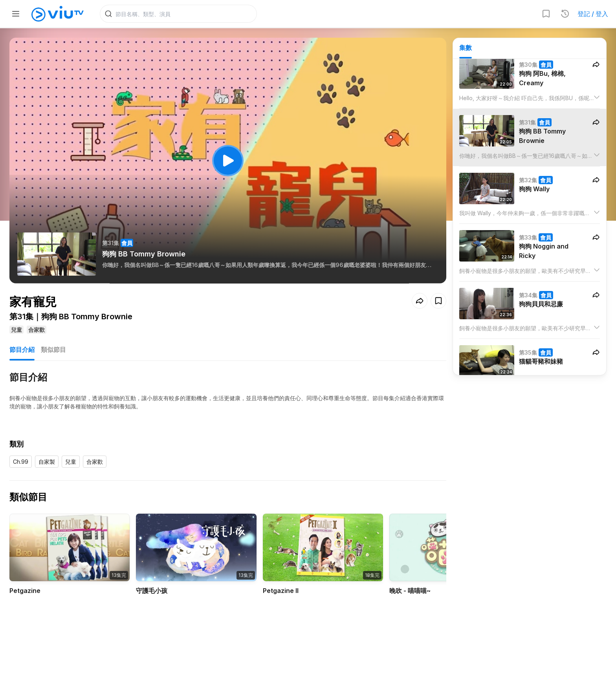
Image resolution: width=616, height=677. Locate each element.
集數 (466, 48)
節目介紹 (22, 349)
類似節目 (53, 349)
